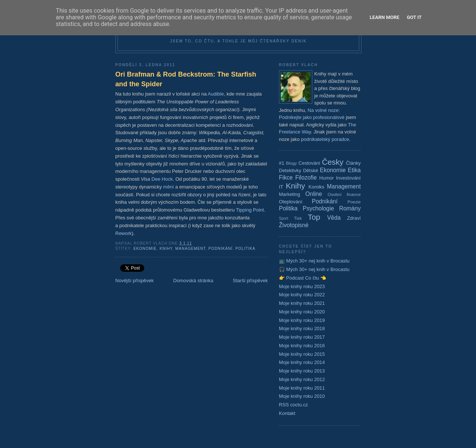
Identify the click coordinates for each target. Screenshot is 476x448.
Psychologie (318, 208)
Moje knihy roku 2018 (302, 328)
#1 (282, 163)
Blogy (291, 163)
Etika (354, 170)
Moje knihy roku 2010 (302, 396)
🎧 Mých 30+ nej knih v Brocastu (314, 269)
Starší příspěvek (250, 281)
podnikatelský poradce (325, 139)
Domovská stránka (193, 281)
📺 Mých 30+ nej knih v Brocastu (314, 261)
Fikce (286, 178)
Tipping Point (250, 210)
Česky (333, 162)
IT (281, 187)
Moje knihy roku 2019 (302, 320)
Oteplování (291, 202)
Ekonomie (145, 249)
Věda (334, 218)
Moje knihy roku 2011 (302, 388)
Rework (123, 233)
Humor (327, 178)
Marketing (290, 194)
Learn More (385, 17)
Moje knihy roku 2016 (302, 346)
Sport (284, 218)
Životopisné (294, 225)
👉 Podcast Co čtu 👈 (303, 278)
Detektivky (290, 170)
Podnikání (221, 249)
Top (314, 217)
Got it (414, 17)
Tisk (298, 218)
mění (169, 187)
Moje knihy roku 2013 (302, 371)
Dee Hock (162, 179)
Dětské (311, 170)
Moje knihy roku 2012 (302, 379)
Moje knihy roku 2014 (302, 362)
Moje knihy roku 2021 (302, 303)
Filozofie (306, 178)
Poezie (354, 202)
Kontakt (287, 413)
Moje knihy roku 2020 (302, 312)
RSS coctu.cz (293, 405)
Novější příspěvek (134, 281)
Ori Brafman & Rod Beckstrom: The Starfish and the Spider (186, 79)
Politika (245, 249)
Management (190, 249)
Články (353, 163)
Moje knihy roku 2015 (302, 354)
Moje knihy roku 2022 (302, 295)
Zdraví (354, 218)
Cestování (310, 163)
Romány (350, 208)
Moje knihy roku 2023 (302, 286)
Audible (216, 94)
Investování (348, 178)
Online (314, 194)
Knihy (166, 249)
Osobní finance (344, 194)
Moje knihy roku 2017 (302, 337)
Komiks (316, 187)
